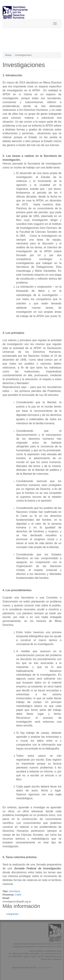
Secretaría (15, 891)
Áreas (8, 55)
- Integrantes (12, 914)
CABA (18, 895)
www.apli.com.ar (45, 968)
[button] (32, 972)
